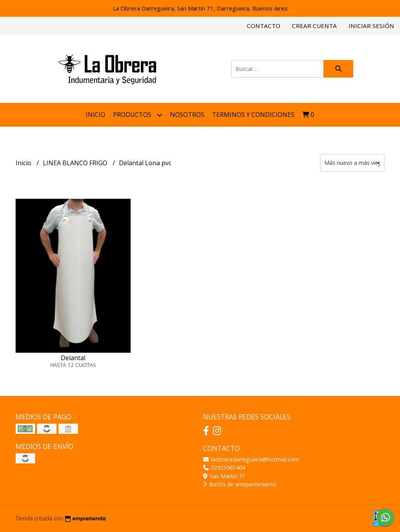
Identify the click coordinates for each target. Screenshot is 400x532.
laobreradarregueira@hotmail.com (251, 459)
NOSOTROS (187, 115)
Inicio (96, 115)
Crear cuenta (314, 26)
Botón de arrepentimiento (240, 484)
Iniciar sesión (371, 26)
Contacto (264, 26)
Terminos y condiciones (253, 115)
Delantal (73, 358)
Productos (138, 115)
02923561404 (224, 467)
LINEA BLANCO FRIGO (76, 163)
